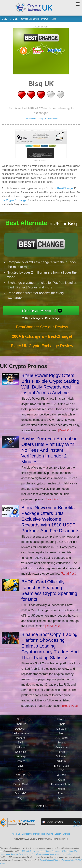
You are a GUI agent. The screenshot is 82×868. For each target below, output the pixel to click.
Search (58, 834)
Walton (61, 791)
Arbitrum (61, 763)
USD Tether (61, 740)
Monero (20, 740)
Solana (62, 745)
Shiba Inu (62, 759)
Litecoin (61, 722)
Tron (61, 735)
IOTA (20, 782)
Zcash (62, 796)
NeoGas (20, 777)
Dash (20, 768)
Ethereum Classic (61, 786)
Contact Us (27, 834)
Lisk (20, 791)
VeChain (61, 777)
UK (5, 19)
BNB (20, 745)
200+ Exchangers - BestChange (43, 318)
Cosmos (20, 763)
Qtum (61, 782)
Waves (61, 800)
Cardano (61, 731)
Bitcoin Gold (20, 786)
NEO (61, 772)
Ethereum (20, 726)
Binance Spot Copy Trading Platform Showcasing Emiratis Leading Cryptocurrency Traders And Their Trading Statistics (50, 646)
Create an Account (41, 310)
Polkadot (20, 749)
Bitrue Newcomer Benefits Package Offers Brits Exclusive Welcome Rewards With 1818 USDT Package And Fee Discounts (50, 519)
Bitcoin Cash (62, 768)
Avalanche (61, 749)
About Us (16, 834)
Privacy (36, 834)
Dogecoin (21, 731)
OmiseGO (20, 796)
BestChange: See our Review (42, 329)
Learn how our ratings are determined (41, 119)
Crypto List (41, 806)
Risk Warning (47, 834)
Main (15, 19)
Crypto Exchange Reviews (35, 19)
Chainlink (21, 754)
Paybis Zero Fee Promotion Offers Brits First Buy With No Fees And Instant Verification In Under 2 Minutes (49, 450)
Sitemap (66, 834)
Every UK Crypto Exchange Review (42, 348)
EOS (21, 772)
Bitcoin (20, 722)
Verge (21, 800)
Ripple (61, 726)
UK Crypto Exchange (14, 200)
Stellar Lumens (20, 735)
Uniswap (20, 759)
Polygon (62, 754)
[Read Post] (66, 430)
